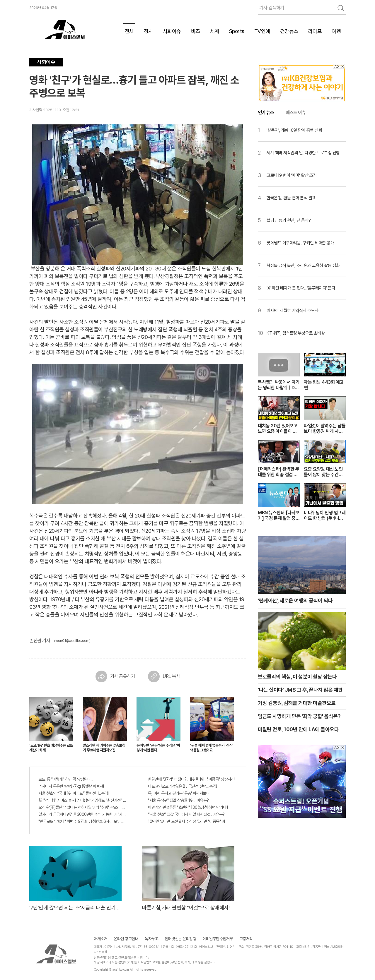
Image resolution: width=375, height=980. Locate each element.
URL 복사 (164, 676)
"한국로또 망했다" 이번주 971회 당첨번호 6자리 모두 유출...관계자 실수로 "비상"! (83, 821)
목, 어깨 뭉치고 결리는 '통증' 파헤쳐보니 (179, 793)
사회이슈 (172, 31)
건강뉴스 (289, 31)
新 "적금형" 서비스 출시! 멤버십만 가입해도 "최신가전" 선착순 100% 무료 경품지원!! (83, 800)
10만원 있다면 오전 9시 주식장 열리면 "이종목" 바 (186, 821)
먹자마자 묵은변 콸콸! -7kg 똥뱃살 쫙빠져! (71, 786)
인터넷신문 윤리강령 (180, 939)
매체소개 (100, 939)
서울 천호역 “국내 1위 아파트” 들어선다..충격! (73, 793)
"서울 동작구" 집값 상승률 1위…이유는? (178, 800)
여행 (336, 31)
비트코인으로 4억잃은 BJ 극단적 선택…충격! (182, 786)
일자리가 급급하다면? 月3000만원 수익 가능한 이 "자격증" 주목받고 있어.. (83, 814)
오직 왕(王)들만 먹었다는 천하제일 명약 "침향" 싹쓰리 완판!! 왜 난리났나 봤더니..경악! (83, 807)
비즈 (196, 31)
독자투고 (151, 939)
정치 (148, 31)
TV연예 (262, 31)
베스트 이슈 (296, 113)
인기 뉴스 (266, 113)
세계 (215, 31)
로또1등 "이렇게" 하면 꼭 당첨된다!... (66, 779)
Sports (237, 31)
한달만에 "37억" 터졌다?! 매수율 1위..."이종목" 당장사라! (192, 779)
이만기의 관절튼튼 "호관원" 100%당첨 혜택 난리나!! (188, 807)
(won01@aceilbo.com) (72, 641)
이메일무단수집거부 (218, 939)
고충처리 (246, 939)
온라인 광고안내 (126, 939)
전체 (129, 31)
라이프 (315, 31)
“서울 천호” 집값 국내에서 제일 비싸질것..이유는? (186, 814)
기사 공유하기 (115, 676)
